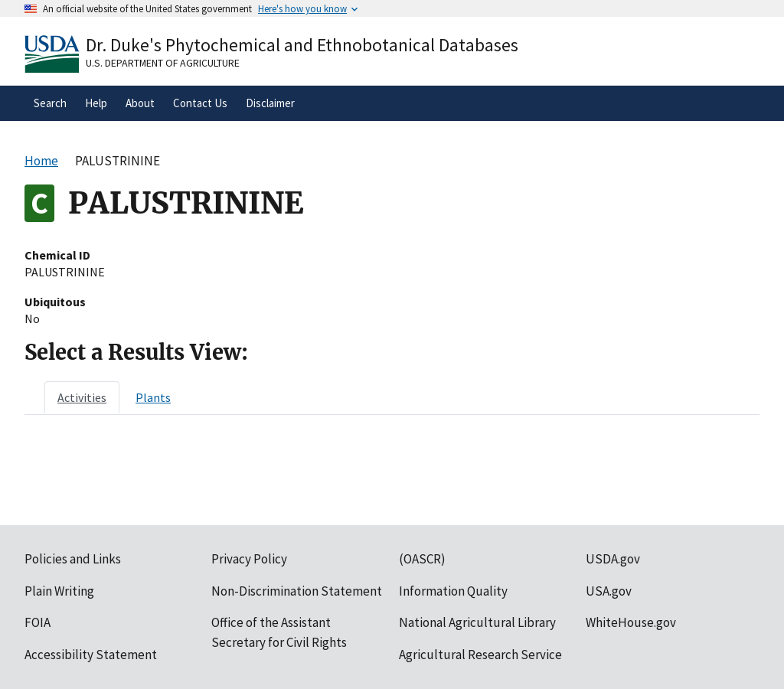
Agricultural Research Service (480, 655)
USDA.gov (613, 559)
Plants (153, 397)
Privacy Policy (249, 559)
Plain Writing (59, 591)
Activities (82, 397)
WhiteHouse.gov (631, 622)
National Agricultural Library (477, 622)
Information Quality (453, 591)
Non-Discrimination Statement (297, 591)
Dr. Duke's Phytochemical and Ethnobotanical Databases (302, 45)
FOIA (38, 622)
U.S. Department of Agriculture (163, 63)
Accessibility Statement (91, 655)
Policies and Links (73, 559)
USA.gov (609, 591)
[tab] (82, 397)
